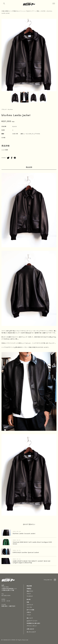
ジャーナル (29, 607)
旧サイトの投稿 (30, 610)
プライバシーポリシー (32, 626)
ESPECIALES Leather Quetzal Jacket (26, 552)
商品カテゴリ (30, 591)
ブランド (29, 594)
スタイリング (30, 605)
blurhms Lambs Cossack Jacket (24, 533)
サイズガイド (30, 596)
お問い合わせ (30, 629)
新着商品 (29, 589)
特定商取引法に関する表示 (33, 623)
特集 (28, 602)
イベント (29, 615)
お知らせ (29, 612)
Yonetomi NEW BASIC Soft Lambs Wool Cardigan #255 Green (32, 543)
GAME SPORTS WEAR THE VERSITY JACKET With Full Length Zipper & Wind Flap (32, 562)
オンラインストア (31, 632)
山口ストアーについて (32, 621)
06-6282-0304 (6, 595)
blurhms (10, 109)
